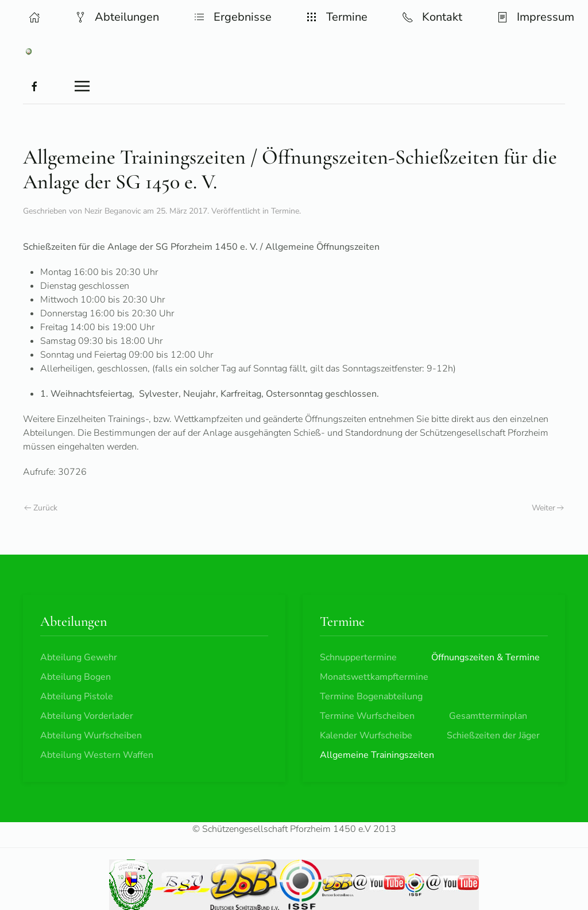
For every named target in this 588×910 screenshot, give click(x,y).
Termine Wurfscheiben (367, 716)
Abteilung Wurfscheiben (91, 735)
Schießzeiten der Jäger (493, 735)
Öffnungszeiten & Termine (486, 657)
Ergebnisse (233, 17)
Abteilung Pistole (77, 696)
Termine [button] (337, 17)
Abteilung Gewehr (79, 657)
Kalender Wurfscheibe (366, 735)
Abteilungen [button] (117, 17)
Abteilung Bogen (76, 677)
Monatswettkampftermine (374, 677)
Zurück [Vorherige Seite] (41, 508)
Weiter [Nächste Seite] (548, 508)
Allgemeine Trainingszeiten (377, 755)
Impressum (535, 17)
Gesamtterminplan (488, 716)
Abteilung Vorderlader (87, 716)
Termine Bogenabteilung (371, 696)
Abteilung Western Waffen (97, 755)
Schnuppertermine (358, 657)
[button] (34, 17)
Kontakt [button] (432, 17)
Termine (285, 211)
